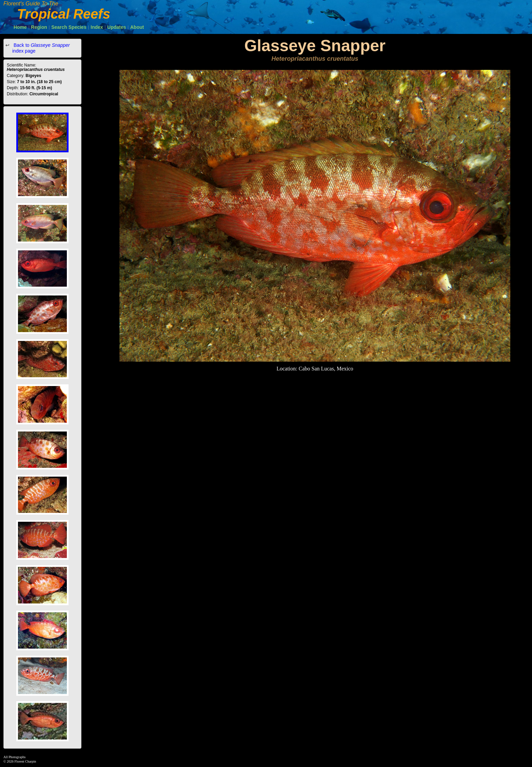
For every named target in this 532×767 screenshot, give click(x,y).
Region (39, 27)
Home (20, 27)
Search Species (69, 27)
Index (97, 27)
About (137, 27)
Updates (117, 27)
